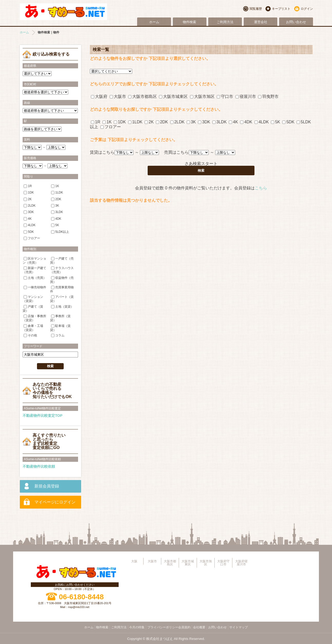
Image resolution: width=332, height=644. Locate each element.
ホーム (154, 22)
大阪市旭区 (202, 96)
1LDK (135, 122)
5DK (288, 122)
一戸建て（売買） (62, 260)
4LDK (262, 122)
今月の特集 (137, 627)
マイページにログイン (55, 502)
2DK (162, 122)
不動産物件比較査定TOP (42, 416)
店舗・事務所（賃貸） (34, 318)
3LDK (220, 122)
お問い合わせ (296, 22)
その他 (30, 335)
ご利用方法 (225, 22)
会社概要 (199, 627)
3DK (204, 122)
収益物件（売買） (62, 279)
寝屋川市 (246, 96)
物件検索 (189, 22)
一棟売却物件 (35, 287)
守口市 (225, 96)
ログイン (307, 9)
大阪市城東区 (173, 96)
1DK (120, 122)
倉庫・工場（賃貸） (33, 328)
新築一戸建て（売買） (34, 270)
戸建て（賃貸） (33, 309)
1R (96, 122)
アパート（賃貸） (62, 299)
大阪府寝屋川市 (241, 563)
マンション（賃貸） (33, 299)
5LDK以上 (60, 232)
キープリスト (281, 9)
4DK (246, 122)
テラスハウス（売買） (62, 270)
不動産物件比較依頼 (39, 466)
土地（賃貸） (62, 307)
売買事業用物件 (62, 289)
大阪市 (118, 96)
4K (233, 122)
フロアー (111, 127)
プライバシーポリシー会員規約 (169, 627)
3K (191, 122)
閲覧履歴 (256, 9)
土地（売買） (35, 278)
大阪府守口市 (223, 563)
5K (276, 122)
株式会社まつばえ (159, 639)
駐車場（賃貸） (60, 328)
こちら (261, 188)
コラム (58, 335)
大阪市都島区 (143, 96)
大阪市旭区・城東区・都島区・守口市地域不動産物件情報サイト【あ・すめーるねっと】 (63, 12)
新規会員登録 (47, 486)
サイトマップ (239, 627)
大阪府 (99, 96)
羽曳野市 (268, 96)
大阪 (134, 561)
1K (107, 122)
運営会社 (261, 22)
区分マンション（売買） (34, 260)
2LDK (177, 122)
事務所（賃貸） (60, 318)
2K (149, 122)
